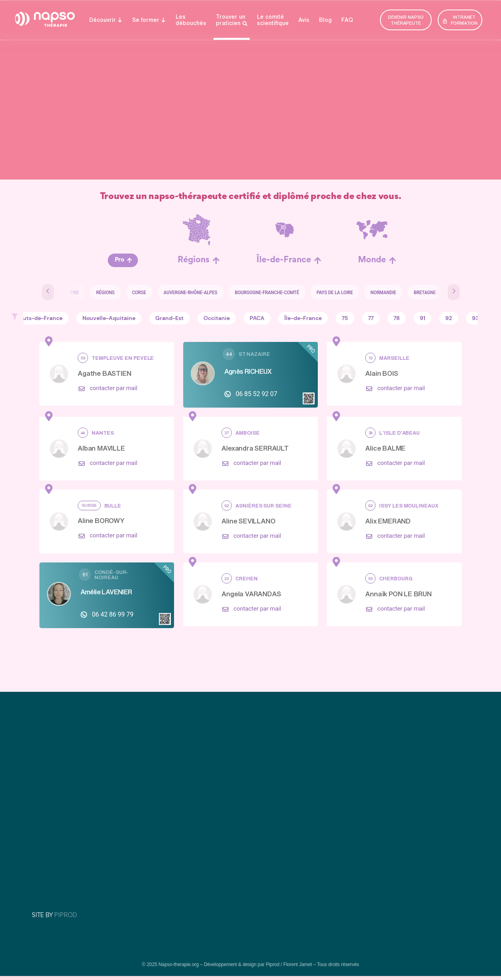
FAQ (347, 20)
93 (475, 318)
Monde (372, 260)
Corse (133, 292)
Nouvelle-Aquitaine (109, 318)
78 (397, 318)
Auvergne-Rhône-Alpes (184, 292)
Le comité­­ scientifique (273, 20)
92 (449, 318)
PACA (257, 318)
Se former (149, 20)
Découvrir (106, 20)
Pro (120, 260)
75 (345, 318)
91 (423, 318)
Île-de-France (284, 260)
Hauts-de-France (39, 318)
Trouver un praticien (232, 20)
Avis (304, 20)
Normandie (377, 292)
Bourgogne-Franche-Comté (261, 292)
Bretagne (419, 292)
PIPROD (66, 915)
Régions (194, 260)
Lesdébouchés (191, 20)
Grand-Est (169, 318)
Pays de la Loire (328, 292)
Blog (325, 20)
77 (371, 318)
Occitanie (217, 318)
